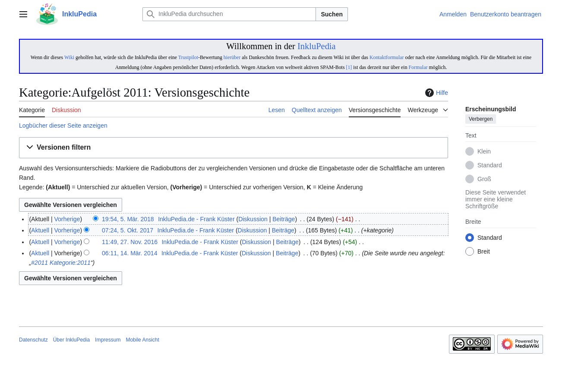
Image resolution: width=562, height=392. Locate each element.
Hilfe (436, 93)
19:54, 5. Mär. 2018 (128, 219)
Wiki (69, 57)
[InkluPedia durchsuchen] (229, 14)
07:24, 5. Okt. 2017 (128, 230)
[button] (234, 148)
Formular (418, 67)
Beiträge (284, 219)
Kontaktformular (387, 57)
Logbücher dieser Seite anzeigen (63, 125)
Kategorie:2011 (70, 263)
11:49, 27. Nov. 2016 (130, 242)
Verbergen (481, 119)
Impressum (108, 340)
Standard (490, 166)
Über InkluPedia (71, 340)
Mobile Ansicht (142, 340)
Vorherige (67, 219)
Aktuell (40, 230)
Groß (484, 179)
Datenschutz (33, 340)
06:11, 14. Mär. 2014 (129, 253)
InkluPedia (317, 46)
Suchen (332, 14)
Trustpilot (188, 57)
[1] (349, 67)
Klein (484, 152)
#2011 (39, 263)
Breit (484, 252)
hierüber (232, 57)
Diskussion (253, 219)
